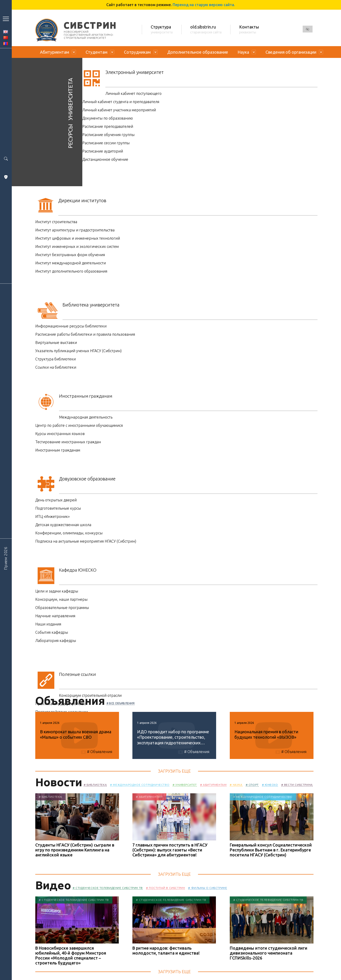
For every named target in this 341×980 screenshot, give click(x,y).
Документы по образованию (108, 118)
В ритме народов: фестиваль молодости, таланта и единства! (166, 950)
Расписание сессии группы (106, 143)
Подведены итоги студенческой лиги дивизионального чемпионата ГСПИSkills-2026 (269, 953)
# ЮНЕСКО (270, 785)
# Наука (236, 785)
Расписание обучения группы (108, 135)
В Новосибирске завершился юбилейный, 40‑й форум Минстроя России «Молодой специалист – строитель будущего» (71, 955)
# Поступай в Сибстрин (166, 888)
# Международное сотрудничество (140, 785)
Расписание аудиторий (103, 151)
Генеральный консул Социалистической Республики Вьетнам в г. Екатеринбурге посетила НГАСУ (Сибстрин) (271, 850)
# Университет (185, 785)
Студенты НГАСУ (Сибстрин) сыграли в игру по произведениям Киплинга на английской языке (75, 850)
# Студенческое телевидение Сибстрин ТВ (108, 888)
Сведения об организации (291, 52)
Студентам (97, 52)
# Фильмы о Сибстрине (208, 888)
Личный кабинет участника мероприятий (119, 110)
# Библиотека (95, 785)
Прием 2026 (6, 558)
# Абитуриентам (213, 785)
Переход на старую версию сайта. (204, 5)
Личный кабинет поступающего (133, 93)
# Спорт (252, 785)
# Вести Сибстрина (297, 785)
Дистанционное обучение (105, 159)
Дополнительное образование (198, 52)
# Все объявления (121, 703)
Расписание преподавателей (108, 126)
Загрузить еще (174, 771)
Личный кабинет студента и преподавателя (121, 102)
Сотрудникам (137, 52)
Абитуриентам (55, 52)
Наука (243, 52)
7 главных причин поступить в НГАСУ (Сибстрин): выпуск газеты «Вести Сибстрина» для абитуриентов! (170, 850)
